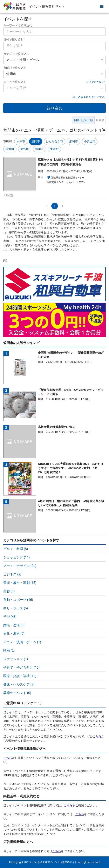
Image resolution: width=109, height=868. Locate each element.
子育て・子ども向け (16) (21, 667)
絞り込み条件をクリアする (89, 97)
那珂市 (74, 141)
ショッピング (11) (16, 557)
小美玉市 (90, 141)
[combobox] (54, 46)
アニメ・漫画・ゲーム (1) (22, 642)
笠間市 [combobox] (11, 74)
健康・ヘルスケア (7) (19, 684)
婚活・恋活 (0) (14, 625)
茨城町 (10, 149)
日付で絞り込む (13, 39)
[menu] (102, 6)
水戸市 (21, 141)
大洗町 (25, 149)
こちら (97, 736)
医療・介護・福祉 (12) (20, 676)
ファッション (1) (16, 659)
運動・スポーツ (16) (18, 600)
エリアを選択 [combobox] (16, 88)
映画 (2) (9, 650)
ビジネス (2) (12, 574)
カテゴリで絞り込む (16, 54)
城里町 (40, 149)
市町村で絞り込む (15, 68)
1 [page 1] (55, 206)
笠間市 (36, 141)
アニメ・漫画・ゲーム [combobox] (23, 60)
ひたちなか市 (55, 141)
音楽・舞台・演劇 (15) (20, 583)
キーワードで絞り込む (18, 25)
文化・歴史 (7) (14, 633)
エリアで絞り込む (15, 82)
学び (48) (10, 617)
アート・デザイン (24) (20, 566)
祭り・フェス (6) (16, 608)
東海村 (54, 149)
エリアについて (96, 82)
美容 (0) (9, 591)
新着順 (100, 120)
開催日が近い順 (84, 120)
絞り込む (55, 108)
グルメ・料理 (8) (16, 549)
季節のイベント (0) (17, 693)
